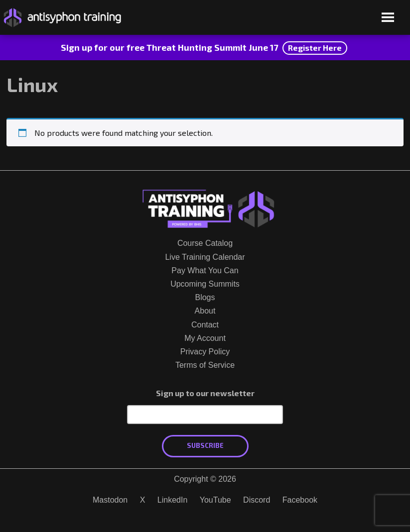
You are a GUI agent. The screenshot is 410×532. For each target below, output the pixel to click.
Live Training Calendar (205, 257)
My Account (205, 338)
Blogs (205, 297)
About (205, 311)
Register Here (315, 48)
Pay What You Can (205, 270)
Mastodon (110, 500)
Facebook (300, 500)
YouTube (215, 500)
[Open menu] (388, 18)
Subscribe (205, 445)
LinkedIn (173, 500)
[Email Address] (205, 415)
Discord (257, 500)
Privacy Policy (205, 352)
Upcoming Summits (205, 284)
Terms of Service (205, 365)
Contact (205, 325)
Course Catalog (205, 243)
